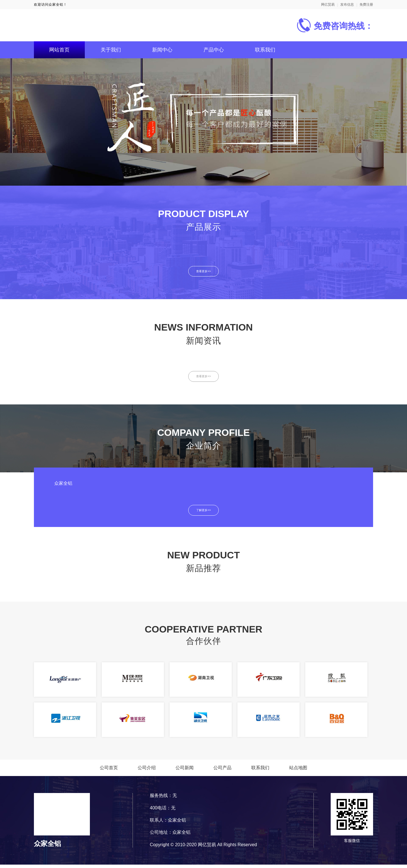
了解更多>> (204, 513)
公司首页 (109, 771)
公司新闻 (185, 771)
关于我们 (111, 50)
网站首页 (59, 50)
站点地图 (298, 771)
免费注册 (366, 5)
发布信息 (347, 5)
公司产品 (222, 771)
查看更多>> (204, 272)
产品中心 (214, 50)
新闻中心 (162, 50)
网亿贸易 (328, 5)
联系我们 (265, 50)
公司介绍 (147, 771)
